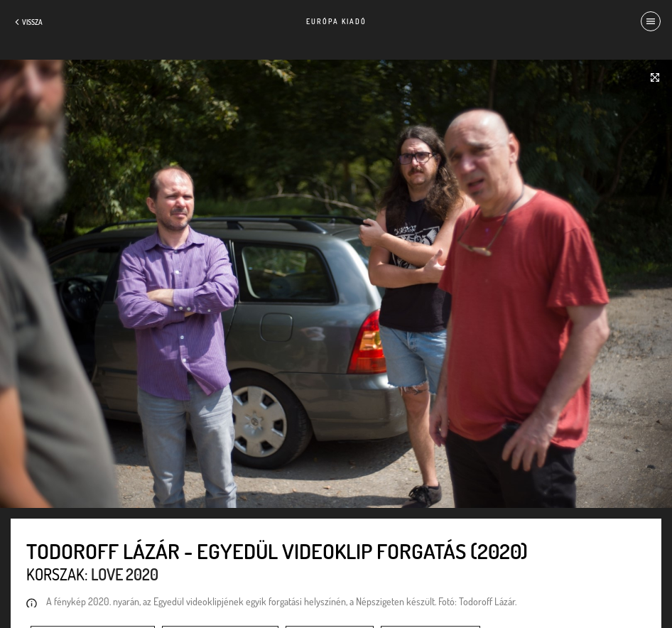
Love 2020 (125, 574)
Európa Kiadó (336, 21)
